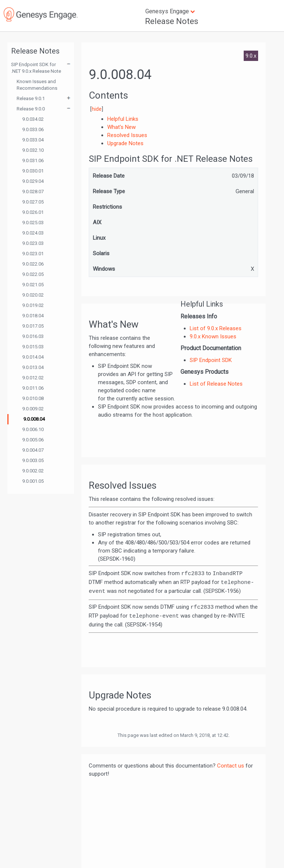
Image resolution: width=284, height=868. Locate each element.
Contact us (231, 766)
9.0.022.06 (33, 264)
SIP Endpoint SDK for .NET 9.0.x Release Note (36, 68)
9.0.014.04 (33, 357)
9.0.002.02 (33, 471)
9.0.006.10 (33, 429)
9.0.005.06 (33, 440)
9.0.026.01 (33, 212)
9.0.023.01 (33, 254)
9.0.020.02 (33, 295)
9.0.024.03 (33, 233)
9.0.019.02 (33, 305)
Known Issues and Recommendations (37, 85)
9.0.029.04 (33, 181)
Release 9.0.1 (31, 98)
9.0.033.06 (33, 129)
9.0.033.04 (33, 140)
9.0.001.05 (33, 481)
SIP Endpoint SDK (211, 360)
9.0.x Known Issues (213, 336)
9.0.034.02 (33, 119)
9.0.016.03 (33, 336)
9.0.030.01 (33, 171)
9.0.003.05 (33, 460)
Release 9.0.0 (31, 109)
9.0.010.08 (33, 398)
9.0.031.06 (33, 160)
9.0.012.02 (33, 378)
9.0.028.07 (33, 192)
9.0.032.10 (33, 150)
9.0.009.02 (33, 409)
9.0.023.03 (33, 243)
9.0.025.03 (33, 223)
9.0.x (251, 56)
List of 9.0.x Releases (216, 328)
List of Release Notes (216, 384)
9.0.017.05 (33, 326)
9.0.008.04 (34, 419)
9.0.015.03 (33, 347)
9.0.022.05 (33, 274)
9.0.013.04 (33, 367)
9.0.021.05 (33, 285)
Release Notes (172, 21)
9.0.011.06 (33, 388)
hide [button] (97, 109)
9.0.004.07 (33, 450)
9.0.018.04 (33, 316)
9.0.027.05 (33, 202)
